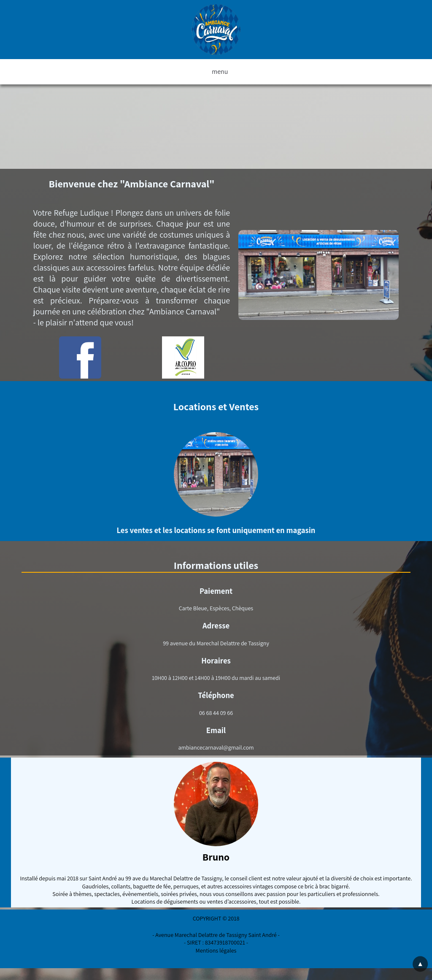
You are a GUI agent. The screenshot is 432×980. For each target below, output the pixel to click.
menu (216, 72)
